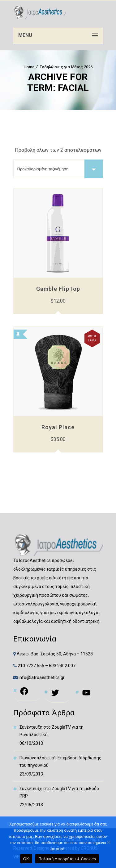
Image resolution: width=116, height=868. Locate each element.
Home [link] (29, 67)
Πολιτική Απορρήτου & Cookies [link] (67, 859)
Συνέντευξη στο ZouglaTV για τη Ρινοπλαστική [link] (52, 731)
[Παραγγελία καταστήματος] (58, 169)
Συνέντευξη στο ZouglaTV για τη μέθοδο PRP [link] (59, 792)
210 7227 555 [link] (31, 666)
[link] (40, 12)
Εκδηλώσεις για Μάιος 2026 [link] (66, 67)
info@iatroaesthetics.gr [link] (41, 677)
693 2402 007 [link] (62, 666)
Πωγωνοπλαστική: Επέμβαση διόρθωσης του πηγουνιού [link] (60, 762)
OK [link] (26, 859)
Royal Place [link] (58, 427)
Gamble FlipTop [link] (58, 289)
